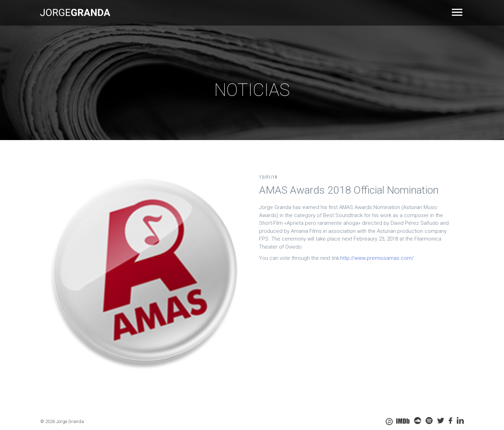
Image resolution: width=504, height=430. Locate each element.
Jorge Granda (75, 12)
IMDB (403, 421)
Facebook (450, 421)
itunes (389, 422)
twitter (441, 421)
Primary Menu (458, 12)
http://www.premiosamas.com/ (377, 258)
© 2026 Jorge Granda (62, 421)
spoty (429, 421)
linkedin (460, 421)
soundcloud (418, 421)
